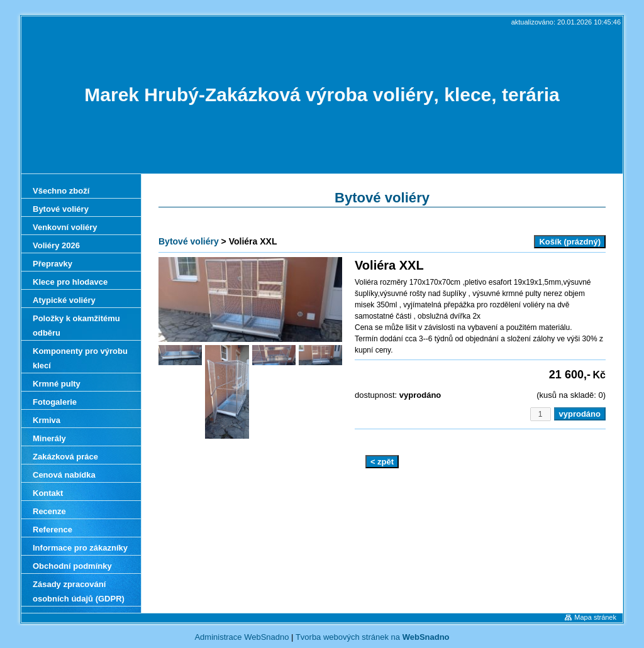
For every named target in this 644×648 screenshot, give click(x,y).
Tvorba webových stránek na (373, 637)
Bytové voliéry (189, 241)
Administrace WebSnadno (241, 637)
